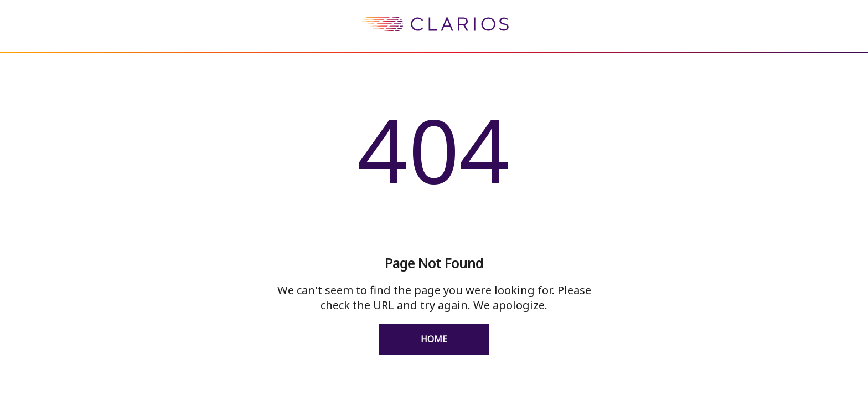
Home (434, 339)
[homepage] (434, 44)
